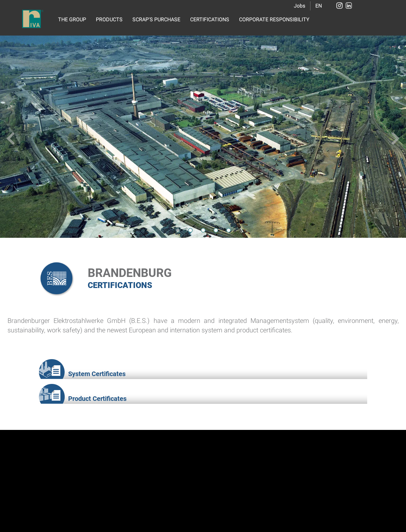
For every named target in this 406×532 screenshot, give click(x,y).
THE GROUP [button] (72, 19)
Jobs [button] (300, 6)
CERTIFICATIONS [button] (210, 19)
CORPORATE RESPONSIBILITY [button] (274, 19)
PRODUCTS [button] (109, 19)
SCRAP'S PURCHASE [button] (156, 19)
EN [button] (319, 6)
